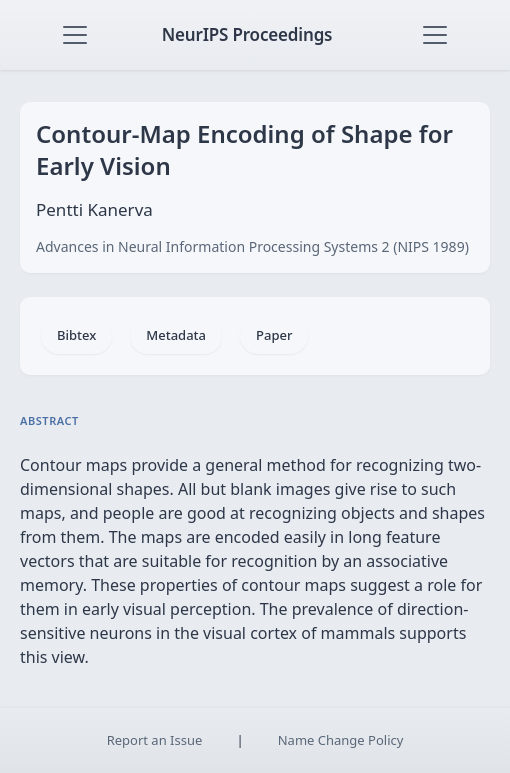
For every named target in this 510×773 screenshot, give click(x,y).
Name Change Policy (341, 740)
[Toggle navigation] (75, 35)
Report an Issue (155, 740)
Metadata (176, 335)
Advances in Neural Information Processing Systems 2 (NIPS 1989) (252, 246)
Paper (274, 335)
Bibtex (76, 335)
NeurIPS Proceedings (247, 34)
